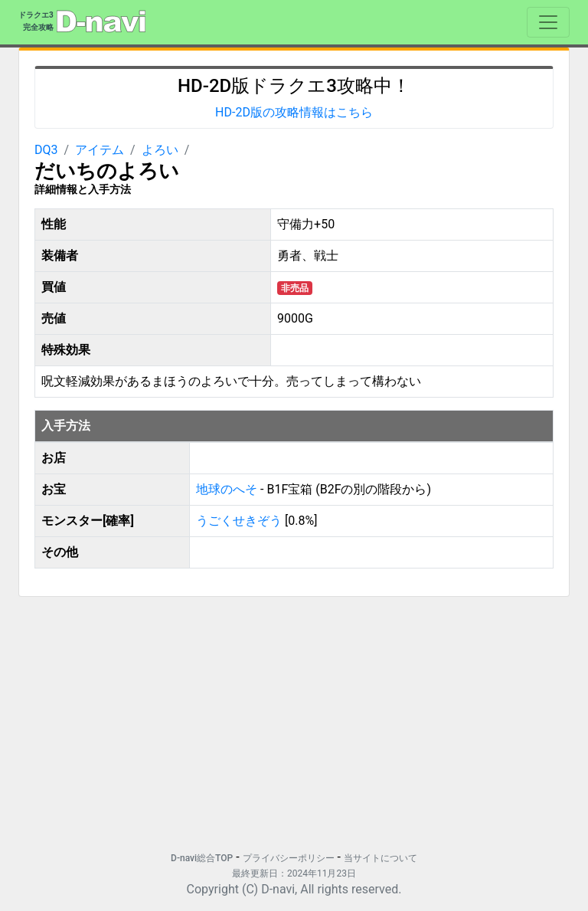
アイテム (100, 150)
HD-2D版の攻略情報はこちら (294, 112)
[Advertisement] (294, 716)
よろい (160, 150)
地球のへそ (228, 489)
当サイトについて (381, 858)
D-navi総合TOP (202, 858)
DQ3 (46, 150)
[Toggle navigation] (548, 22)
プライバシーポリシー (289, 858)
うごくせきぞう (239, 521)
